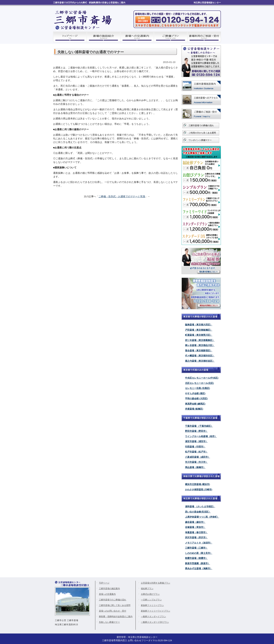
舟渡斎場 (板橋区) (194, 409)
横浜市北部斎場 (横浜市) (197, 484)
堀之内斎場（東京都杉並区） (200, 361)
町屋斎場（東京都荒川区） (199, 335)
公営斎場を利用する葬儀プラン (156, 583)
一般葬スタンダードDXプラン (155, 622)
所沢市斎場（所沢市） (196, 537)
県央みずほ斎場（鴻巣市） (199, 568)
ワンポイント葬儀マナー (200, 140)
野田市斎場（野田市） (196, 431)
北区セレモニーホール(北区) (199, 383)
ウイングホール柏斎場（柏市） (201, 436)
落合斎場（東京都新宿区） (199, 351)
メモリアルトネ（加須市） (199, 543)
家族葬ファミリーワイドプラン (156, 611)
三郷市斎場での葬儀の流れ (201, 126)
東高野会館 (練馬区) (195, 404)
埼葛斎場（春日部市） (196, 532)
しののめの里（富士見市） (199, 553)
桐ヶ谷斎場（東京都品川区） (200, 345)
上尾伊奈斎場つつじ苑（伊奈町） (202, 517)
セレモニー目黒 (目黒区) (197, 388)
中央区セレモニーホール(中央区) (202, 378)
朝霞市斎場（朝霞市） (196, 558)
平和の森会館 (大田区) (196, 398)
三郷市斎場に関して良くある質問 (115, 605)
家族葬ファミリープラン (152, 605)
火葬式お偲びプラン (150, 594)
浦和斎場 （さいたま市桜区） (200, 507)
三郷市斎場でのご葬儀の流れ (113, 600)
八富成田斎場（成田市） (198, 457)
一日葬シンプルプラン (151, 600)
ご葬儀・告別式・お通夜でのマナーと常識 (122, 196)
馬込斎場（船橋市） (195, 467)
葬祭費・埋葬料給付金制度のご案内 (116, 617)
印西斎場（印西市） (195, 447)
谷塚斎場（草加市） (195, 527)
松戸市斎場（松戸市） (196, 452)
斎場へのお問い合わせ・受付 (113, 611)
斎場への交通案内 (107, 594)
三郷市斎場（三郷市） (196, 548)
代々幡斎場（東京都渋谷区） (200, 356)
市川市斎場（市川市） (196, 462)
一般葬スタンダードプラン (153, 617)
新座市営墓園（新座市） (198, 563)
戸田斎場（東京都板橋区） (199, 330)
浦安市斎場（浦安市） (196, 441)
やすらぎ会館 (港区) (195, 393)
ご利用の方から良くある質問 (202, 133)
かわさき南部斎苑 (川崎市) (199, 490)
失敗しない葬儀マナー (109, 622)
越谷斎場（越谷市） (195, 522)
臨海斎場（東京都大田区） (199, 325)
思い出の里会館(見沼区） (198, 512)
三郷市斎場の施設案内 (109, 589)
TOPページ (104, 583)
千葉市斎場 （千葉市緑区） (199, 426)
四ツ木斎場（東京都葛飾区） (200, 340)
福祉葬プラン (147, 589)
